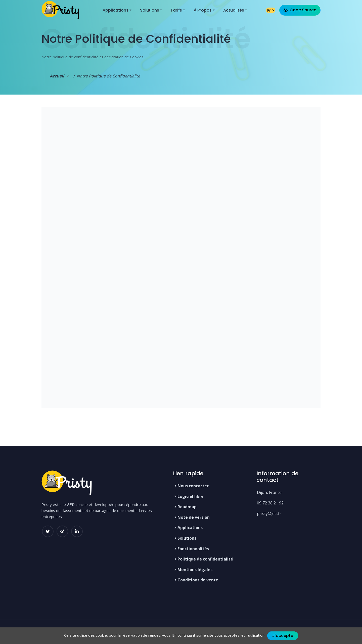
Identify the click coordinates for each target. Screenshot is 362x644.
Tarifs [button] (176, 10)
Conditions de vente (198, 580)
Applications (190, 528)
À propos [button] (203, 10)
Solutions (187, 538)
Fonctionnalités (193, 549)
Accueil (57, 76)
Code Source (300, 10)
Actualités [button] (234, 10)
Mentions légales (195, 570)
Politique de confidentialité (205, 559)
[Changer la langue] (271, 10)
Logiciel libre (191, 496)
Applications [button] (116, 10)
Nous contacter (193, 486)
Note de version (194, 517)
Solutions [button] (150, 10)
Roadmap (187, 507)
